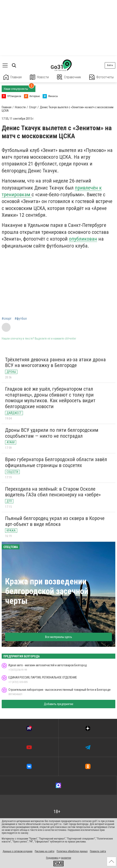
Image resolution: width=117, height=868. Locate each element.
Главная (13, 77)
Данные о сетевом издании (17, 851)
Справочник (69, 77)
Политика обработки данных (72, 851)
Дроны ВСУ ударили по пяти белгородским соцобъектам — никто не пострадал (52, 433)
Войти (110, 65)
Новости (39, 77)
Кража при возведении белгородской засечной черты (47, 591)
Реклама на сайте (45, 851)
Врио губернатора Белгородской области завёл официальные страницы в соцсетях (56, 462)
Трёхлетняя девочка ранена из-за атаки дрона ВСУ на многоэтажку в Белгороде (55, 363)
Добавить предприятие (59, 704)
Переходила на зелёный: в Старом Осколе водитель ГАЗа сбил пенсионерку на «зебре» (53, 492)
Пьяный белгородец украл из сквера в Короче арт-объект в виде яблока (55, 521)
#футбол (21, 319)
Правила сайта (98, 851)
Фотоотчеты (101, 77)
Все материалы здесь (59, 637)
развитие (66, 858)
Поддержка (52, 858)
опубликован (83, 239)
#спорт (7, 319)
